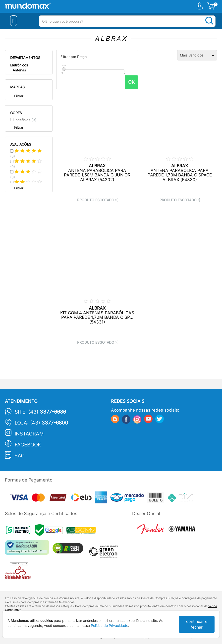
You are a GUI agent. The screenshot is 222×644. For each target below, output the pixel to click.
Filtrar (19, 96)
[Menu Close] (14, 21)
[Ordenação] (197, 55)
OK (131, 82)
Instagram (29, 434)
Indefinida (25, 120)
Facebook (28, 445)
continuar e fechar (197, 624)
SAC (20, 456)
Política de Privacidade (110, 625)
